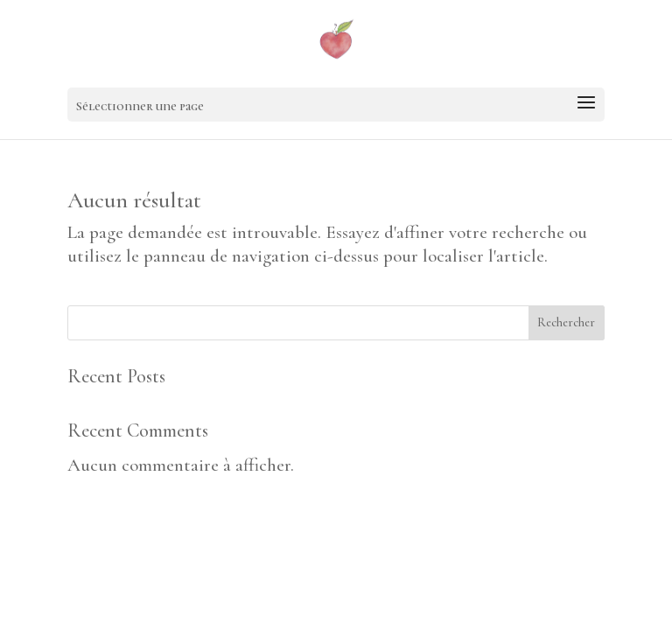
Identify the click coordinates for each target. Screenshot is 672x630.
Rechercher (566, 322)
